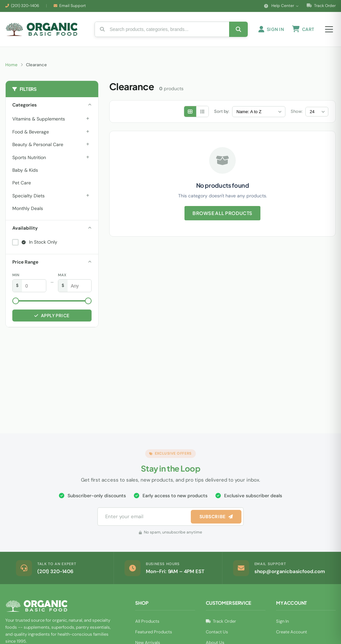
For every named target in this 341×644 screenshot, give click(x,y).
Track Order (321, 6)
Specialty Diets (28, 198)
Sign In (282, 623)
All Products (147, 623)
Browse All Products (222, 215)
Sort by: (222, 113)
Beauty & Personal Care (38, 146)
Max (62, 277)
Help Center (281, 6)
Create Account (292, 634)
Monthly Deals (28, 210)
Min (16, 277)
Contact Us (217, 634)
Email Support (73, 6)
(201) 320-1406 (25, 6)
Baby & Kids (25, 172)
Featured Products (154, 634)
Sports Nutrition (29, 159)
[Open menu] (329, 30)
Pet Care (22, 185)
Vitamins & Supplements (39, 121)
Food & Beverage (31, 134)
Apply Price (52, 318)
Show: (297, 113)
